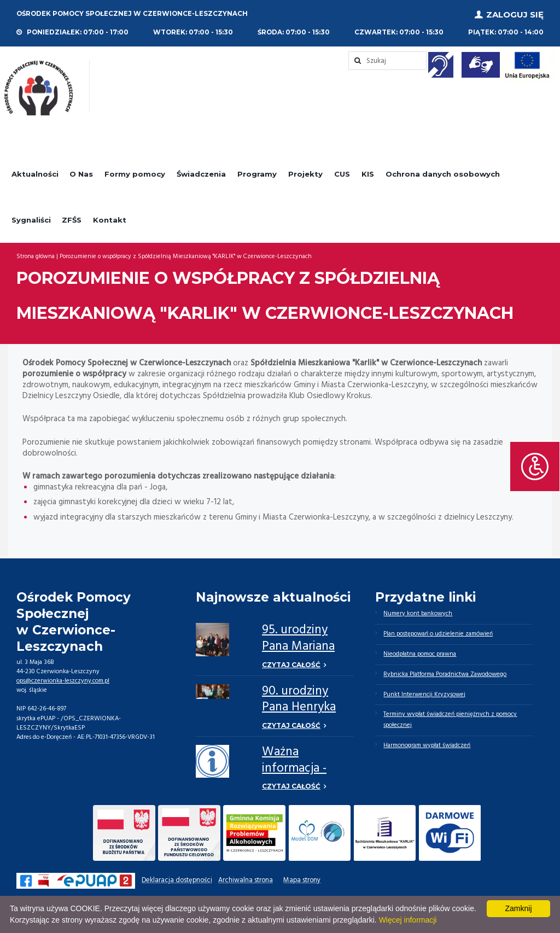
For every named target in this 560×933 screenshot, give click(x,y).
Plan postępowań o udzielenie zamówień (438, 634)
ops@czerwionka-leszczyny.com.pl (63, 681)
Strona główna (36, 256)
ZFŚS (72, 219)
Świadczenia (201, 174)
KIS (368, 174)
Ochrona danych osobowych (443, 174)
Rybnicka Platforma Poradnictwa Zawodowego (445, 674)
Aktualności (35, 174)
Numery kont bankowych (418, 614)
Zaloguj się (515, 14)
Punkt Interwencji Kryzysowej (424, 695)
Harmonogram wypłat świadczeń (427, 745)
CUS (342, 174)
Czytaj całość (291, 665)
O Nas (81, 174)
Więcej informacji (408, 920)
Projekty (305, 174)
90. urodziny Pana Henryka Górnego (299, 708)
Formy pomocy (135, 174)
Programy (257, 174)
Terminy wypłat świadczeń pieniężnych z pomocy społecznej (450, 720)
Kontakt (110, 219)
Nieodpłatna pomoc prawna (420, 654)
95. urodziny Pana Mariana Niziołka (298, 647)
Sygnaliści (31, 219)
